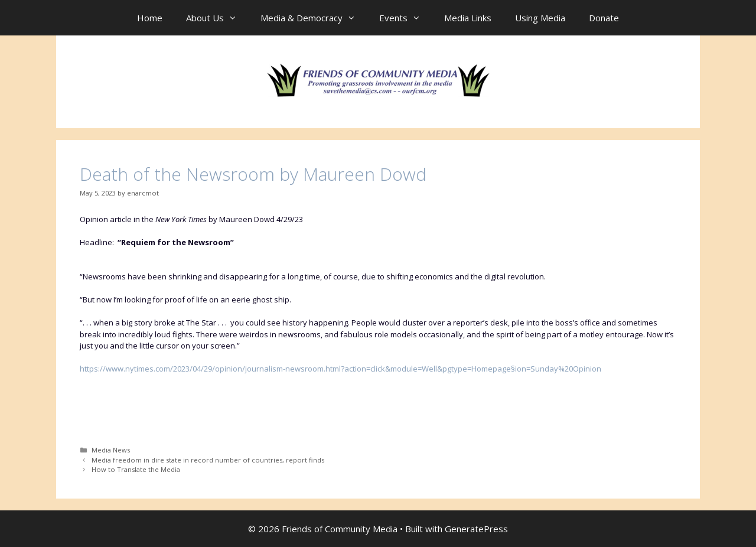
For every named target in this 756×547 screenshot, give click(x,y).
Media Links (468, 18)
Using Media (540, 18)
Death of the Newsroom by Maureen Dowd (253, 174)
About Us (217, 18)
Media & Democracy (314, 18)
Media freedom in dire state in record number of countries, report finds (208, 460)
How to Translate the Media (136, 469)
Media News (111, 450)
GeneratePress (476, 529)
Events (406, 18)
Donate (604, 18)
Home (150, 18)
